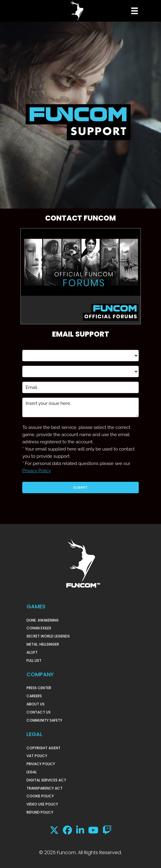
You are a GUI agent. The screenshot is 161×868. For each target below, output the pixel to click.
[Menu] (134, 11)
